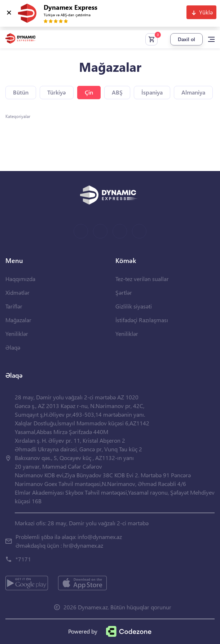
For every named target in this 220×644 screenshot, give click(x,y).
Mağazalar (18, 320)
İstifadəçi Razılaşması (142, 320)
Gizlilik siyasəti (134, 306)
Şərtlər (124, 292)
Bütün (21, 92)
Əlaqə (13, 347)
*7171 (23, 559)
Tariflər (14, 306)
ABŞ (117, 92)
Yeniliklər (17, 334)
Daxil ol (186, 39)
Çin (89, 92)
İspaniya (152, 92)
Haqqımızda (20, 279)
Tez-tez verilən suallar (142, 279)
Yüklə (206, 12)
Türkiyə (57, 92)
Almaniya (193, 92)
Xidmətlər (17, 292)
